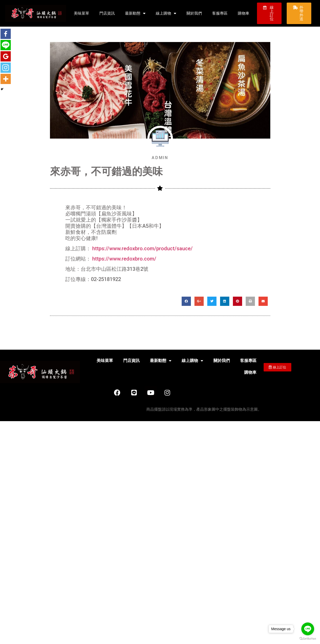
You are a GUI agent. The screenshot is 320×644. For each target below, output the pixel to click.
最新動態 (135, 13)
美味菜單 (81, 13)
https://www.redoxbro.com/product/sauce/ (142, 248)
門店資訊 (107, 13)
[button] (269, 13)
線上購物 (166, 13)
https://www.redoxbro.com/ (124, 259)
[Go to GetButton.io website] (308, 639)
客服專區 (220, 13)
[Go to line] (308, 629)
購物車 (244, 13)
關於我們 (194, 13)
